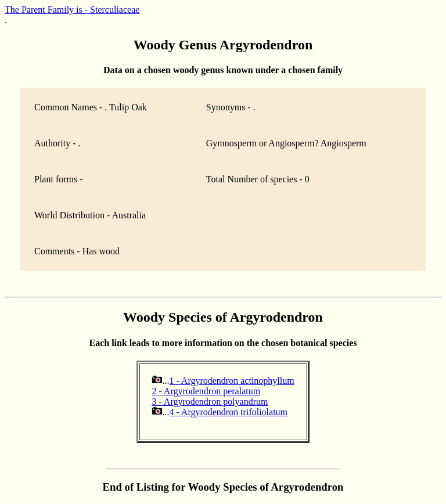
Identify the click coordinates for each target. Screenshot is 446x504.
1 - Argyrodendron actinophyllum (231, 381)
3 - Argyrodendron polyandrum (210, 402)
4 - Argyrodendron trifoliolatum (228, 412)
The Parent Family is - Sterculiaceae (72, 10)
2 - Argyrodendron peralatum (206, 391)
